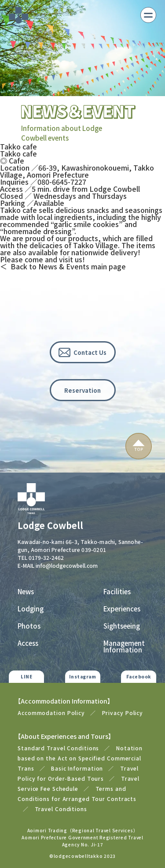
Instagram (83, 676)
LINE (26, 676)
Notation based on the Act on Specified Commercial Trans (80, 758)
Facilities (117, 591)
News (26, 591)
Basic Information (77, 768)
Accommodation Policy (51, 713)
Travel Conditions (61, 809)
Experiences (122, 609)
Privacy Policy (123, 713)
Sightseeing (122, 626)
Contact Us (90, 352)
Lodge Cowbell (50, 525)
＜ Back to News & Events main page (63, 266)
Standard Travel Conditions (58, 748)
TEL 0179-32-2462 (41, 557)
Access (28, 643)
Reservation (82, 390)
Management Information (124, 646)
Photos (29, 626)
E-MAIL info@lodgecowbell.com (58, 565)
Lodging (31, 609)
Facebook (139, 676)
